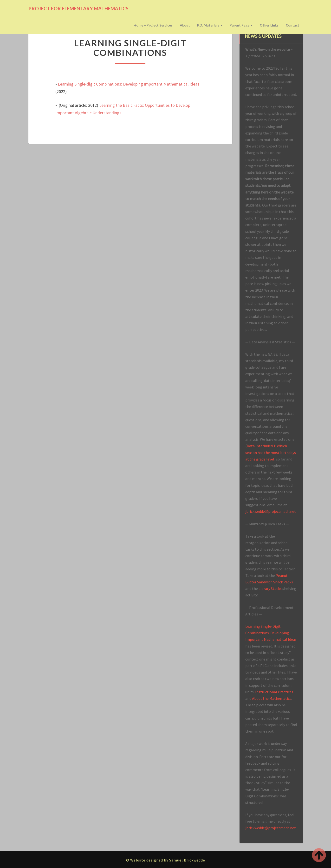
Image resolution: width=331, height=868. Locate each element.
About (185, 25)
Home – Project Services (153, 25)
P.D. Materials (210, 25)
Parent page (241, 25)
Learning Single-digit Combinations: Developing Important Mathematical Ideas (129, 84)
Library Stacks (270, 588)
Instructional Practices (274, 692)
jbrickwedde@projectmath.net (271, 511)
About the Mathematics (272, 698)
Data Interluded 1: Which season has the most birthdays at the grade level (271, 452)
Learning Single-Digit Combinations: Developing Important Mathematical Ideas (271, 633)
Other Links (269, 25)
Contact (292, 25)
